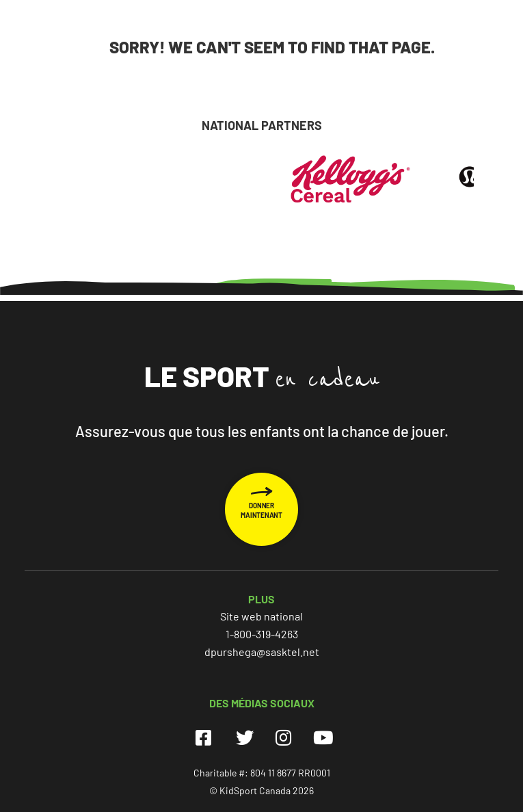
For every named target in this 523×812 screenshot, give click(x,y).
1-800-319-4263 (262, 634)
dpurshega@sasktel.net (262, 652)
